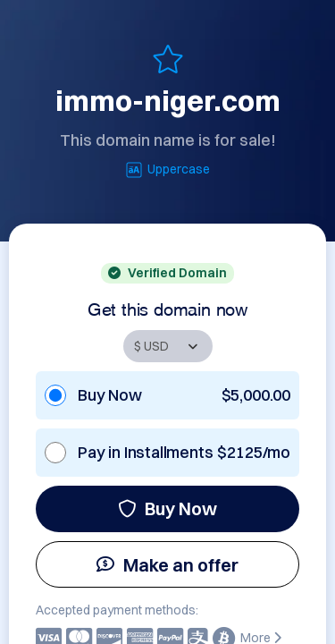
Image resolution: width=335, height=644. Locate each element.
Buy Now (167, 508)
